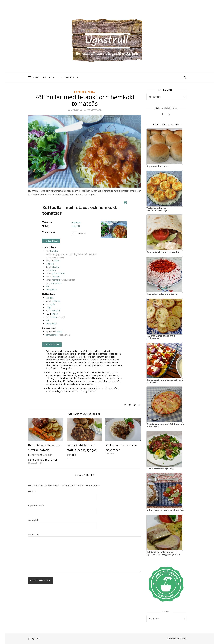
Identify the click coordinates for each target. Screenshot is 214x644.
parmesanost (52, 335)
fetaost (55, 314)
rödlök (50, 298)
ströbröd (56, 301)
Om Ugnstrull (69, 77)
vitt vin (53, 270)
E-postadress (36, 506)
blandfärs (56, 311)
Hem (35, 77)
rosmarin (56, 280)
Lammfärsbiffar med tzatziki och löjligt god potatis (82, 450)
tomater (54, 251)
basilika (57, 277)
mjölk (52, 304)
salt (47, 286)
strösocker (56, 283)
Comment (33, 534)
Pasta (91, 92)
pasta (59, 332)
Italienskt (76, 226)
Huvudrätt (76, 222)
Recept (48, 77)
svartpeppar (51, 289)
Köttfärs (80, 92)
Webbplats (34, 520)
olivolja (55, 267)
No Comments (94, 110)
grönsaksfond (58, 273)
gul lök (51, 264)
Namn (32, 491)
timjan (54, 317)
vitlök (56, 261)
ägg (49, 307)
